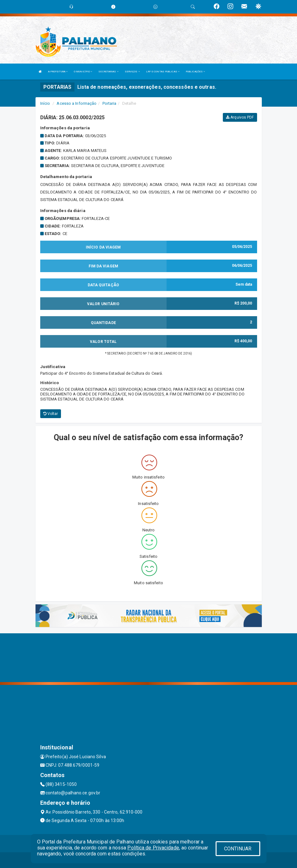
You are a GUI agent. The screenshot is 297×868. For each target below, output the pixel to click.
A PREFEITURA (58, 72)
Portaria (110, 103)
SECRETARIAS (108, 72)
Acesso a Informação (77, 103)
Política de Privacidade (153, 848)
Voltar (51, 414)
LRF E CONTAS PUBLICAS (163, 72)
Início (45, 103)
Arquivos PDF (240, 117)
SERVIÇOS (132, 72)
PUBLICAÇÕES (195, 72)
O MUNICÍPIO (83, 72)
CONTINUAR (238, 849)
